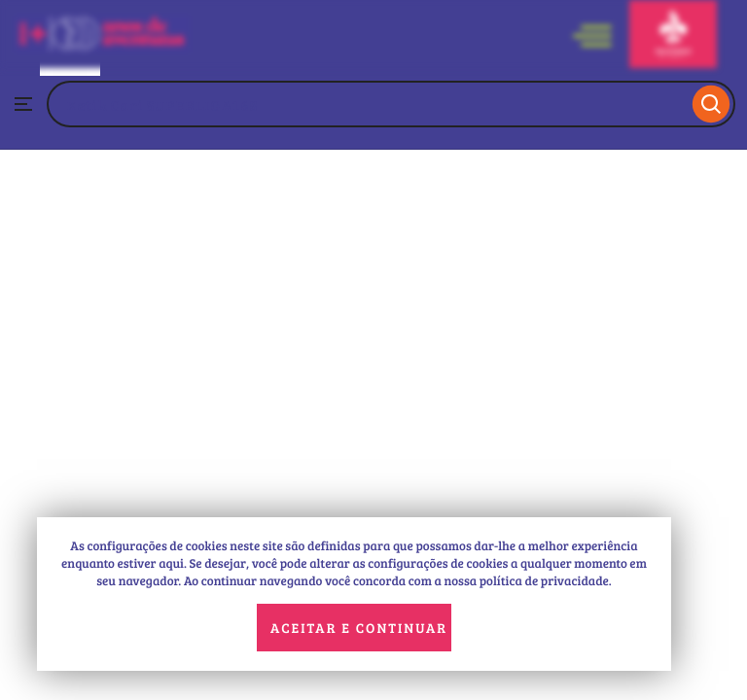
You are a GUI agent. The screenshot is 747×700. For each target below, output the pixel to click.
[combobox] (367, 104)
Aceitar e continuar (359, 628)
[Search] (711, 104)
